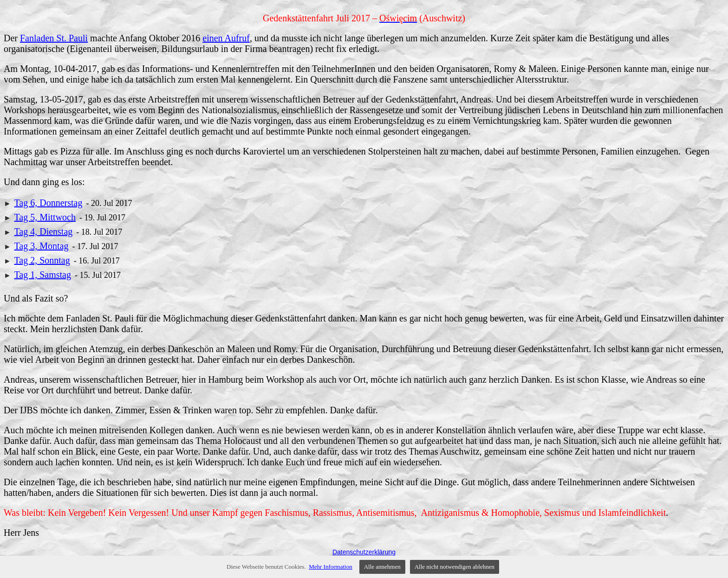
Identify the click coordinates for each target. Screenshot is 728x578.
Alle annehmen (382, 567)
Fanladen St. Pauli (54, 38)
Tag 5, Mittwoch (45, 217)
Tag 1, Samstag (42, 275)
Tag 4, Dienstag (43, 231)
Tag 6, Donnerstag (48, 203)
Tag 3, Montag (41, 246)
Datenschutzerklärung (364, 552)
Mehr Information (331, 567)
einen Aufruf (226, 38)
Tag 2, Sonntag (42, 260)
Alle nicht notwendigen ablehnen (455, 567)
